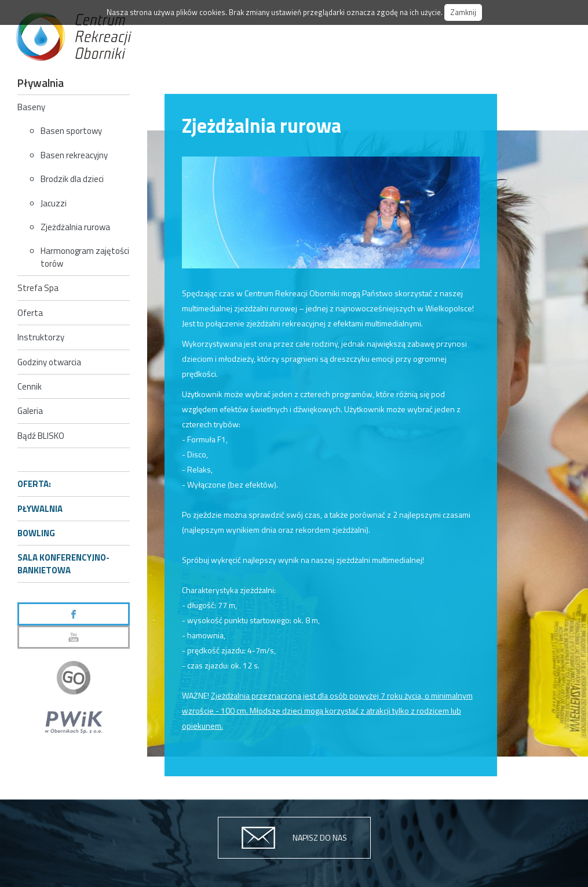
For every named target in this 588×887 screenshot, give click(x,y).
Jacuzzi (54, 203)
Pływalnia (40, 509)
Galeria (30, 411)
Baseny (31, 107)
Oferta (30, 313)
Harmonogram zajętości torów (85, 257)
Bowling (36, 533)
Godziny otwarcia (49, 362)
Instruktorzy (41, 337)
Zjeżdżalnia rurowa (75, 227)
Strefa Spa (38, 288)
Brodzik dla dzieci (72, 179)
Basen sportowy (71, 131)
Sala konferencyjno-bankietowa (63, 564)
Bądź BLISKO (41, 436)
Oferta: (34, 484)
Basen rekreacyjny (74, 155)
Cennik (30, 386)
